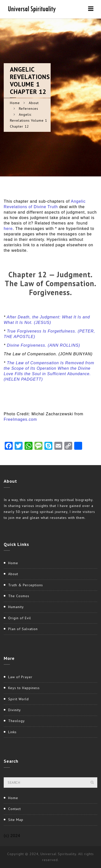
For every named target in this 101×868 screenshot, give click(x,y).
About (34, 103)
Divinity (15, 710)
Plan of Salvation (23, 629)
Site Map (16, 820)
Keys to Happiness (24, 688)
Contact (15, 809)
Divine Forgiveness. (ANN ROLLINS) (44, 345)
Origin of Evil (20, 618)
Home (15, 103)
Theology (17, 721)
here (8, 229)
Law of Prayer (20, 677)
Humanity (16, 607)
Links (12, 732)
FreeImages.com (20, 419)
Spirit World (18, 699)
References (29, 109)
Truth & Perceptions (26, 585)
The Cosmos (19, 596)
